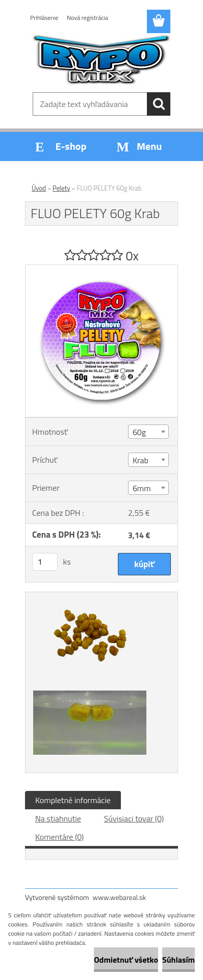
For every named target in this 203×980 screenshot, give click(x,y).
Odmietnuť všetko (126, 960)
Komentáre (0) (59, 837)
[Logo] (101, 60)
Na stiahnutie (58, 818)
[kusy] (45, 562)
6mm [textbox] (142, 488)
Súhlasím (179, 960)
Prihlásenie (44, 18)
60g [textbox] (139, 432)
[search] (159, 104)
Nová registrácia (87, 18)
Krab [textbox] (141, 460)
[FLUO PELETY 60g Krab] (102, 269)
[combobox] (148, 432)
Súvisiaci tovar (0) (134, 818)
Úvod (39, 188)
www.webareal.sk (120, 897)
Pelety (61, 188)
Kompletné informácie (73, 800)
